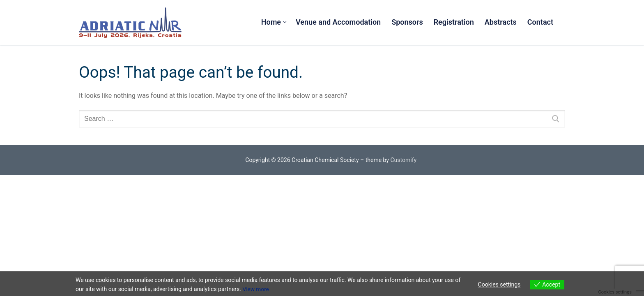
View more (256, 289)
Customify (403, 160)
